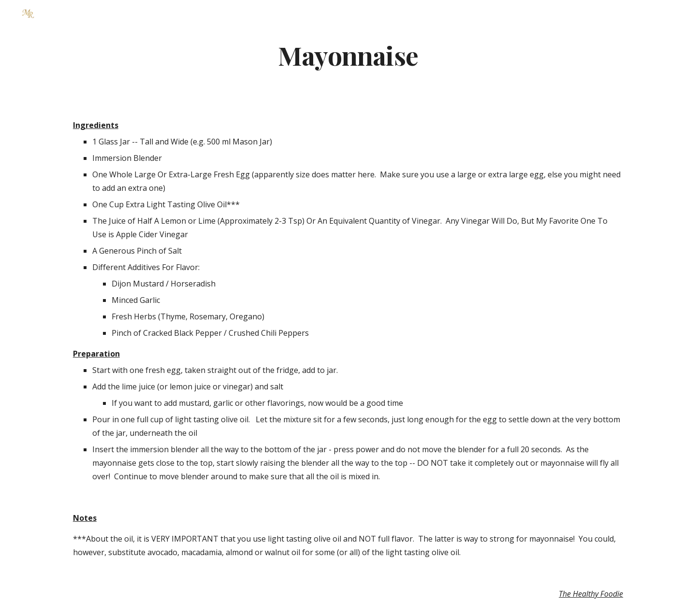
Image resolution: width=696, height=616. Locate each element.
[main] (348, 55)
